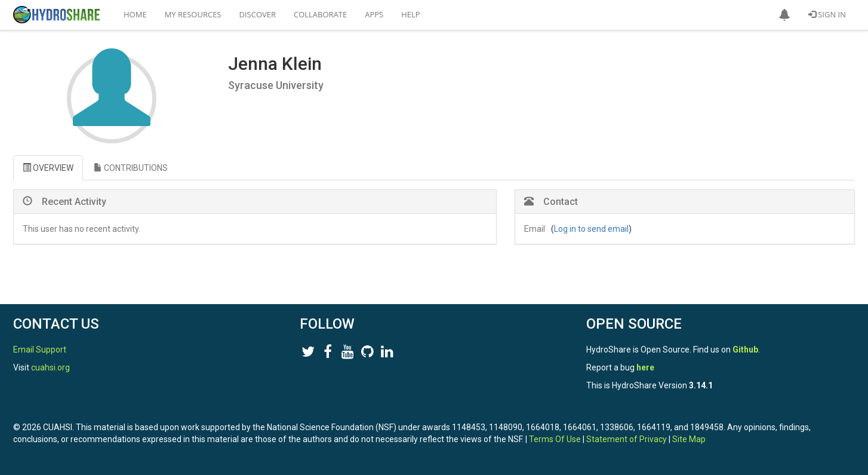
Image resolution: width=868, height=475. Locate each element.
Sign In (827, 14)
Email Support (40, 350)
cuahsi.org (50, 367)
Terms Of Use (555, 439)
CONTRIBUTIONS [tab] (131, 168)
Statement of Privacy (627, 439)
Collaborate (320, 14)
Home (135, 14)
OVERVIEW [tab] (48, 168)
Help (410, 14)
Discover (258, 14)
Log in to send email (591, 229)
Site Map (689, 439)
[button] (784, 15)
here (645, 367)
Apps (374, 14)
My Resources (193, 14)
